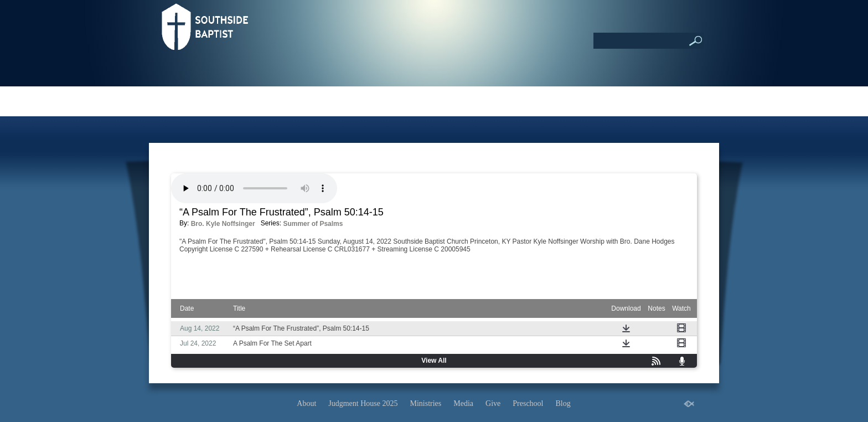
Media (463, 403)
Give (493, 403)
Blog (563, 403)
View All (434, 361)
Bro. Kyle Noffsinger (223, 224)
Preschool (528, 403)
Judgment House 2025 (363, 403)
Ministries (426, 403)
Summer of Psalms (313, 224)
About (306, 403)
